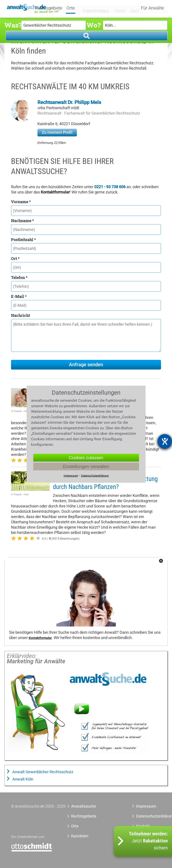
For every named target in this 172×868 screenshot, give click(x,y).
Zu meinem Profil (57, 132)
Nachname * (22, 221)
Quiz (132, 8)
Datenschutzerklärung (149, 816)
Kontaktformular (40, 638)
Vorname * (21, 202)
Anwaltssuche (84, 806)
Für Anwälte (152, 8)
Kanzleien (80, 836)
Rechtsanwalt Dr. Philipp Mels (69, 102)
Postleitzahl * (23, 240)
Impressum (146, 806)
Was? (13, 25)
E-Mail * (19, 296)
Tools (118, 8)
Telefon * (19, 277)
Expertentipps (96, 8)
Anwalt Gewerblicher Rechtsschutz (42, 772)
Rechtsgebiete (54, 8)
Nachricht (20, 315)
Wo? (93, 25)
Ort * (15, 258)
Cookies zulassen (86, 457)
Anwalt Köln (22, 779)
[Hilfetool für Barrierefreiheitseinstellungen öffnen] (165, 441)
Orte (76, 8)
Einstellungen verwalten (86, 466)
